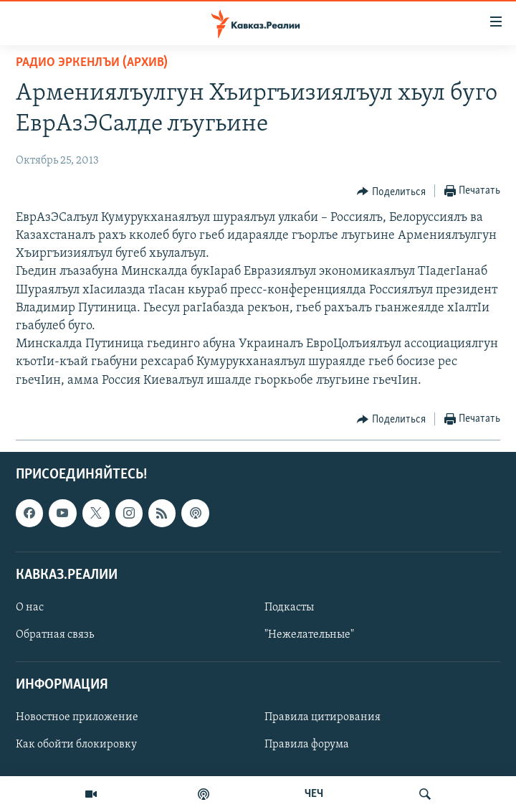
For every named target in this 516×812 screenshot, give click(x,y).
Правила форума (307, 745)
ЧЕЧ (314, 794)
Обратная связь (55, 635)
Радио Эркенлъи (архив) (92, 63)
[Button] (391, 192)
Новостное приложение (77, 717)
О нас (30, 608)
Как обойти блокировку (76, 745)
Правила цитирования (322, 717)
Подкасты (289, 608)
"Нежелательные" (309, 635)
